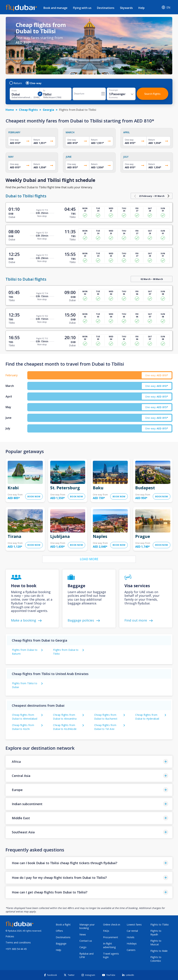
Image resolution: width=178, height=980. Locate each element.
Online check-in (112, 925)
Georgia (48, 110)
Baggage (61, 944)
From (14, 91)
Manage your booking (87, 926)
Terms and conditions (18, 942)
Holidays (132, 944)
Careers (131, 950)
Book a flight (63, 925)
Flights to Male (159, 951)
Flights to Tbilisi (159, 925)
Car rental (132, 931)
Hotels (131, 937)
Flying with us (82, 8)
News (83, 934)
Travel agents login (111, 955)
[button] (89, 762)
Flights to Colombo (156, 959)
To (44, 91)
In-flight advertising (109, 945)
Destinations (106, 8)
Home (10, 110)
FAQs (106, 931)
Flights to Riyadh (156, 933)
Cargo (83, 947)
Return (16, 83)
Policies (10, 936)
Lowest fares (134, 925)
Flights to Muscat (156, 943)
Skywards (126, 8)
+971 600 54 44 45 (16, 949)
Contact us (86, 941)
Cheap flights (28, 110)
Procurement (111, 937)
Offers (59, 931)
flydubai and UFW (86, 955)
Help (141, 8)
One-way (34, 83)
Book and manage (55, 8)
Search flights (152, 94)
